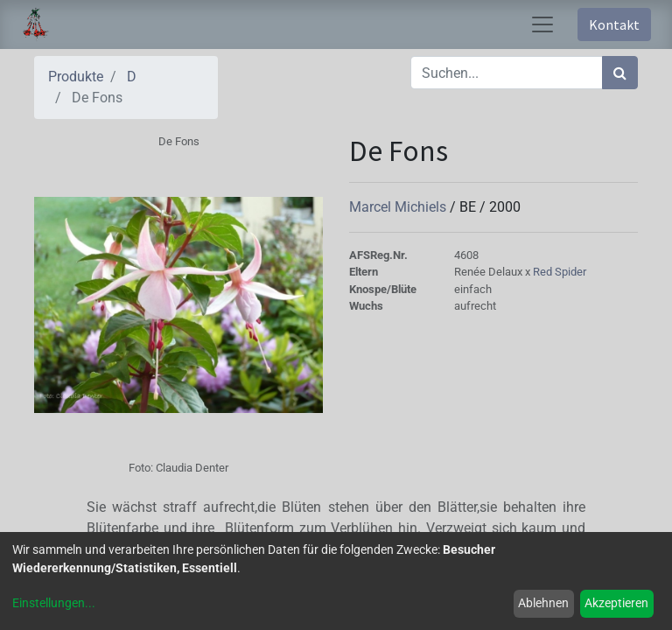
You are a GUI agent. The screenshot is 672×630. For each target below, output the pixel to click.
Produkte (76, 77)
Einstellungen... (54, 603)
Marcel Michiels (399, 207)
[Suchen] (620, 73)
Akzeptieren (616, 603)
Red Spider (560, 272)
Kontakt (614, 24)
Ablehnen (543, 603)
